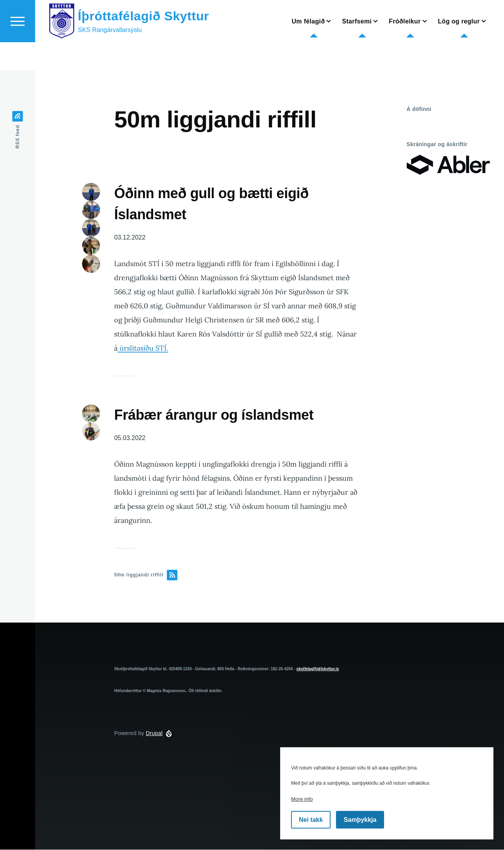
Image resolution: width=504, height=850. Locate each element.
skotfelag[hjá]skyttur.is (318, 669)
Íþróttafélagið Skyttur (143, 44)
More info (302, 799)
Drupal (154, 734)
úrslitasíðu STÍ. (143, 348)
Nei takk (311, 820)
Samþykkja (360, 820)
